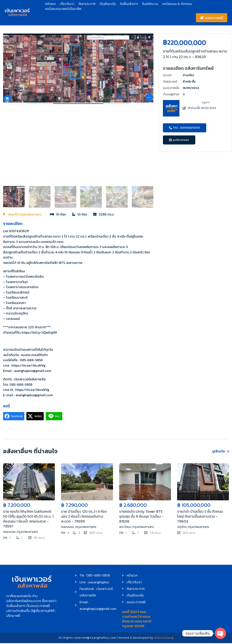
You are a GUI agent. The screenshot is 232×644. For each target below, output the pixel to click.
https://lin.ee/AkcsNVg (28, 365)
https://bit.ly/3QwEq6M (39, 332)
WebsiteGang (164, 639)
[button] (8, 109)
